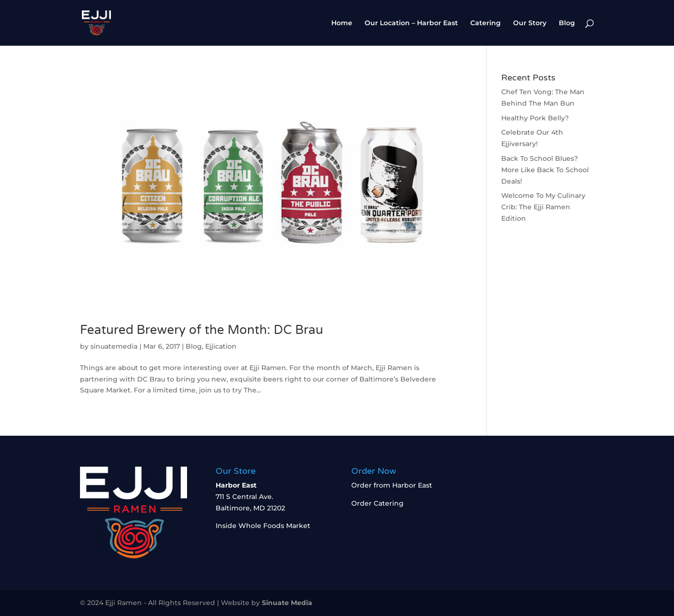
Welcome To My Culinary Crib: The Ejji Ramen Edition (543, 207)
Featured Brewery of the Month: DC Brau (203, 330)
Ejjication (221, 346)
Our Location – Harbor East (411, 23)
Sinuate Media (287, 603)
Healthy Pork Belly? (535, 118)
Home (342, 23)
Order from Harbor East (392, 485)
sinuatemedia (114, 346)
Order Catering (377, 503)
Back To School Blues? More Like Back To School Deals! (545, 170)
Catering (486, 23)
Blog (567, 23)
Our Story (530, 23)
